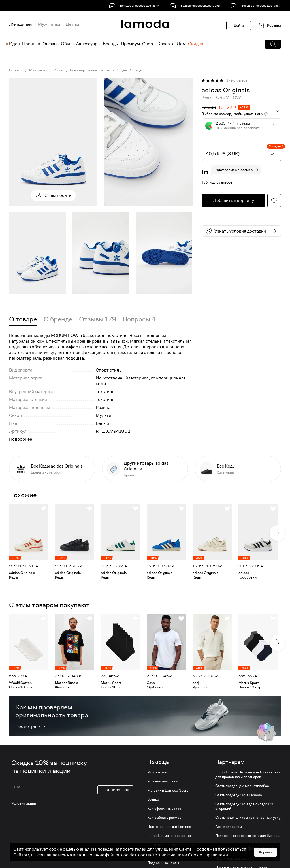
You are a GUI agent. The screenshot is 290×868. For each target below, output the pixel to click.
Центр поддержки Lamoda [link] (169, 827)
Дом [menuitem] (181, 44)
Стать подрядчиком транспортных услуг (249, 818)
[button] (273, 44)
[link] (135, 6)
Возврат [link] (154, 799)
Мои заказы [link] (157, 772)
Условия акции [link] (24, 803)
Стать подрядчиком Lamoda (239, 795)
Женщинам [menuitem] (21, 24)
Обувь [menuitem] (67, 44)
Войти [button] (239, 25)
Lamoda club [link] (158, 854)
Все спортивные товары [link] (90, 70)
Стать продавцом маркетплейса (242, 786)
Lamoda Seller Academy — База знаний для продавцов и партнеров (248, 775)
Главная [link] (16, 70)
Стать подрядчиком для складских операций (244, 806)
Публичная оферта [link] (231, 858)
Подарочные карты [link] (163, 863)
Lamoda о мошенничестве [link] (169, 836)
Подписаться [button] (116, 790)
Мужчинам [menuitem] (49, 24)
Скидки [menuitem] (196, 44)
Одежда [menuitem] (51, 44)
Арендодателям (229, 827)
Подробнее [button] (21, 439)
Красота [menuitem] (166, 44)
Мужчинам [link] (38, 70)
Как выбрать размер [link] (164, 818)
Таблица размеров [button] (217, 182)
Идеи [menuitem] (14, 44)
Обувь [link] (122, 70)
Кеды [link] (138, 70)
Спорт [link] (58, 70)
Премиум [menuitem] (130, 44)
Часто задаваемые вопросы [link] (171, 845)
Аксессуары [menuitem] (88, 44)
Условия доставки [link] (162, 781)
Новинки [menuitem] (31, 44)
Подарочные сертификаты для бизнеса (248, 836)
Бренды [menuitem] (111, 44)
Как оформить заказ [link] (164, 809)
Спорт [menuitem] (149, 44)
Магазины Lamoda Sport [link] (168, 790)
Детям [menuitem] (72, 24)
